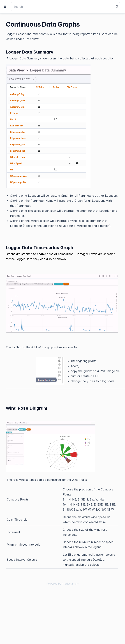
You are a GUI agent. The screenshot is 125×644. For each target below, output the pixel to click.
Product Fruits (70, 584)
